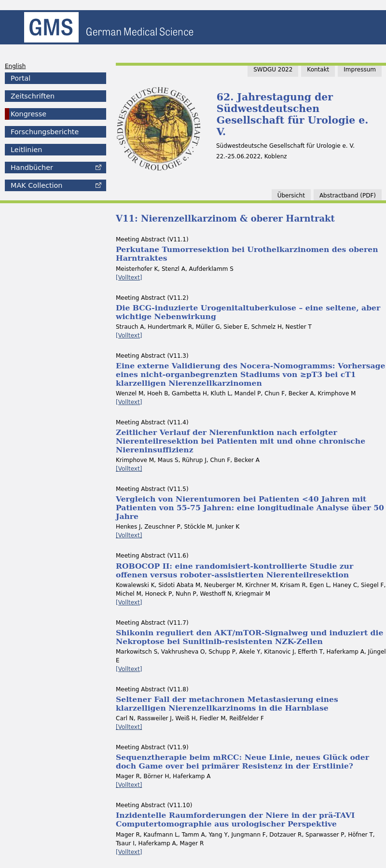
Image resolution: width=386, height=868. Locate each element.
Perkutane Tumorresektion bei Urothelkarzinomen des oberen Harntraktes (247, 254)
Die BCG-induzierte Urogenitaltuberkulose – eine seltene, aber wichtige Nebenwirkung (248, 312)
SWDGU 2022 (273, 70)
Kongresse (28, 114)
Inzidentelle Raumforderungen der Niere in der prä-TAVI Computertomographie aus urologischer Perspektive (235, 819)
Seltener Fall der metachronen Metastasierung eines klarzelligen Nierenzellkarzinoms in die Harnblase (227, 704)
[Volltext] (129, 278)
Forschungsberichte (45, 132)
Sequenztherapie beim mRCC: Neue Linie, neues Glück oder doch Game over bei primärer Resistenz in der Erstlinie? (242, 762)
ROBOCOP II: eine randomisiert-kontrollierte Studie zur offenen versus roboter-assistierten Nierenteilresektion (234, 570)
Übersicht (291, 196)
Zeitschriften (33, 96)
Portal (21, 78)
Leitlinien (26, 150)
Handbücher (32, 168)
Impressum (360, 70)
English (15, 66)
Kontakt (318, 70)
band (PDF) (348, 196)
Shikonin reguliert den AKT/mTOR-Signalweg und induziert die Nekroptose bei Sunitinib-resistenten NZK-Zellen (249, 637)
